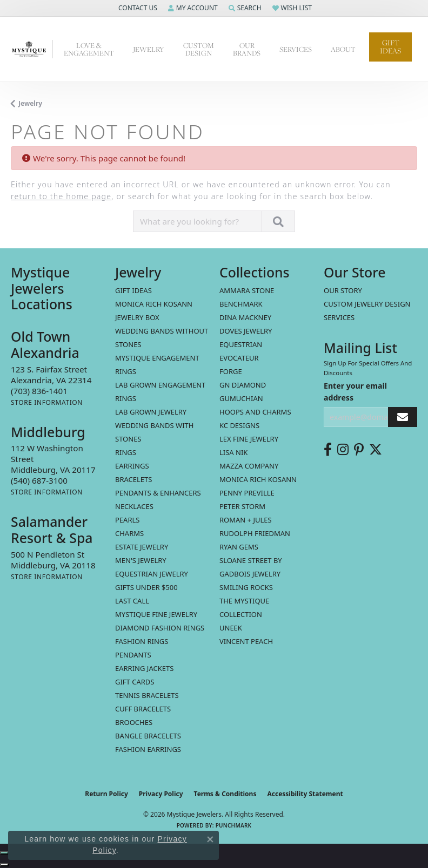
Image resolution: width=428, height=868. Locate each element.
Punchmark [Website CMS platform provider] (234, 825)
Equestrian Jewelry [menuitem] (152, 574)
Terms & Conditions (225, 794)
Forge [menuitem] (231, 371)
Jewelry (30, 103)
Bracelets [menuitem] (133, 479)
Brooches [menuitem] (134, 722)
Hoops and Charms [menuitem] (255, 412)
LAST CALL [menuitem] (132, 601)
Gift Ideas (390, 47)
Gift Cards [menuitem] (135, 682)
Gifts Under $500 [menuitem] (146, 587)
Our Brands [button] (247, 49)
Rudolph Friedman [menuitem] (255, 533)
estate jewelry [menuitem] (142, 547)
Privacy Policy (161, 794)
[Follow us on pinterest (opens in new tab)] (359, 450)
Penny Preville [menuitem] (247, 493)
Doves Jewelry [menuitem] (246, 331)
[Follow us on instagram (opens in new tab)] (343, 450)
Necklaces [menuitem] (134, 506)
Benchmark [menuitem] (241, 304)
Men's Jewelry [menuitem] (141, 560)
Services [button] (296, 49)
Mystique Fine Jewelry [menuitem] (156, 614)
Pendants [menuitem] (133, 655)
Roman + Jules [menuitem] (246, 520)
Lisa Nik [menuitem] (233, 452)
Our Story (343, 290)
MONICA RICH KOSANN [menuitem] (154, 304)
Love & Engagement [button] (89, 49)
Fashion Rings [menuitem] (142, 641)
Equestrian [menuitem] (241, 344)
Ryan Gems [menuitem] (239, 547)
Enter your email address (355, 391)
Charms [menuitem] (129, 533)
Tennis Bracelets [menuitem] (147, 695)
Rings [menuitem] (126, 452)
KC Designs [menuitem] (239, 425)
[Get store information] (47, 402)
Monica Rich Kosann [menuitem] (258, 479)
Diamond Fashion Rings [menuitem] (160, 628)
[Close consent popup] (210, 839)
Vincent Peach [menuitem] (246, 641)
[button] (137, 8)
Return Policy (106, 794)
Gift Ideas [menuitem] (133, 290)
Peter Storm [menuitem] (242, 506)
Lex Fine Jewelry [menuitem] (249, 439)
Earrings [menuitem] (132, 466)
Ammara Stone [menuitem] (247, 290)
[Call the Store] (39, 391)
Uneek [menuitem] (231, 628)
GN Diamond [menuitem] (243, 385)
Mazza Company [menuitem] (249, 466)
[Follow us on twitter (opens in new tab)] (376, 450)
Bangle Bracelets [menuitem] (148, 736)
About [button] (343, 49)
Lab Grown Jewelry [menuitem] (151, 412)
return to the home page (61, 196)
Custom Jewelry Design (367, 304)
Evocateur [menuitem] (239, 358)
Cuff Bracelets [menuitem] (143, 709)
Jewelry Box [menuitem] (137, 317)
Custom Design (199, 49)
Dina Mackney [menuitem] (245, 317)
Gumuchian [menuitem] (241, 398)
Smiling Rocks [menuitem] (246, 587)
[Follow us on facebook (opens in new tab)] (328, 450)
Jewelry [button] (149, 49)
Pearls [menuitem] (127, 520)
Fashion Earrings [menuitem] (148, 749)
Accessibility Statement (305, 794)
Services (339, 317)
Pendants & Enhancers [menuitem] (158, 493)
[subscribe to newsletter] (403, 417)
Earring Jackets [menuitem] (144, 668)
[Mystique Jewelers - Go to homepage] (32, 49)
